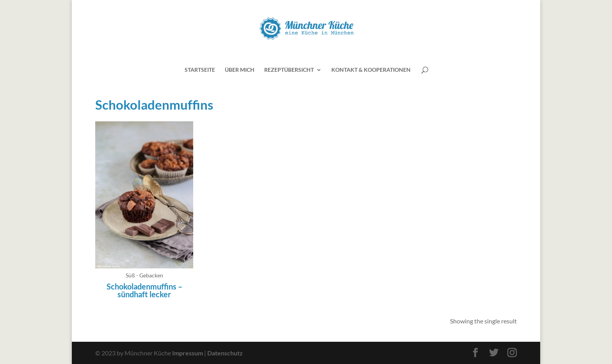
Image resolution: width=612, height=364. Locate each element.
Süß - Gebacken (144, 275)
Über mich (240, 70)
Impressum (188, 353)
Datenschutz (225, 353)
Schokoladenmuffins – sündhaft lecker (144, 290)
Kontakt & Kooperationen (371, 70)
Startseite (200, 70)
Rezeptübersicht (289, 70)
